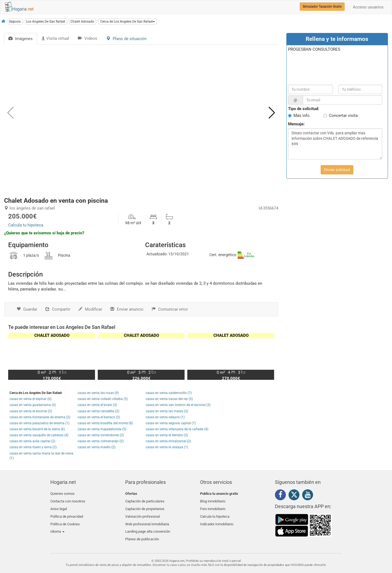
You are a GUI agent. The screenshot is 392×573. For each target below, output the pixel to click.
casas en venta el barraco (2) (99, 417)
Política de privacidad (67, 513)
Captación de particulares (145, 500)
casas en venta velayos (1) (165, 417)
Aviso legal (59, 506)
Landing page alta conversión (148, 526)
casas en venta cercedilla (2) (98, 411)
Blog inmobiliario (213, 500)
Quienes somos (62, 494)
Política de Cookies (65, 519)
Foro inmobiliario (213, 506)
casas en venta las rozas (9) (98, 393)
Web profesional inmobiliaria (147, 519)
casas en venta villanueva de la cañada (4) (177, 429)
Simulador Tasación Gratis (322, 7)
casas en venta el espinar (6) (30, 399)
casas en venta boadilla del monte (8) (105, 423)
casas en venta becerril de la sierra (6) (37, 429)
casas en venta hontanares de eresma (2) (40, 417)
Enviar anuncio (127, 309)
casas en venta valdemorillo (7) (169, 393)
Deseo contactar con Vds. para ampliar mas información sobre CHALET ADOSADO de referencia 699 (335, 144)
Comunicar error (170, 309)
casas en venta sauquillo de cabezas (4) (39, 435)
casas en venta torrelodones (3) (101, 435)
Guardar (27, 309)
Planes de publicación (142, 532)
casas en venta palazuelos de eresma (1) (39, 423)
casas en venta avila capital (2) (32, 441)
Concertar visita (343, 116)
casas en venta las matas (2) (167, 411)
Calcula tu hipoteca (26, 225)
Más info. (302, 116)
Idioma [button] (57, 526)
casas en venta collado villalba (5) (103, 399)
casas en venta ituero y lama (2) (33, 447)
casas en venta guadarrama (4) (33, 405)
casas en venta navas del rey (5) (169, 399)
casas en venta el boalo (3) (97, 405)
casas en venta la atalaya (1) (167, 447)
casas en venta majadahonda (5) (102, 429)
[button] (128, 22)
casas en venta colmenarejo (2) (101, 441)
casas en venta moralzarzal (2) (168, 441)
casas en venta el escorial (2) (31, 411)
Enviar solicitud (337, 170)
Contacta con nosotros (68, 500)
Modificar (90, 309)
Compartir (58, 309)
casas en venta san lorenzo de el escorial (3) (178, 405)
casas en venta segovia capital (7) (171, 423)
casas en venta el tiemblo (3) (167, 435)
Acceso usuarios (368, 7)
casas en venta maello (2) (97, 447)
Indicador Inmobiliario (217, 519)
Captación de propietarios (145, 506)
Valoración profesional (143, 513)
